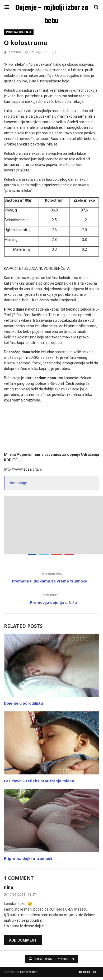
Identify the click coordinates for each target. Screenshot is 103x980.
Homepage (18, 483)
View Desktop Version (52, 959)
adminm (15, 52)
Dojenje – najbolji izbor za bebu (52, 8)
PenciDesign (29, 972)
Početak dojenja (19, 32)
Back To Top (89, 972)
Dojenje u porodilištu (24, 703)
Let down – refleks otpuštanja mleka (39, 781)
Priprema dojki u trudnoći (28, 858)
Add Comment (23, 940)
